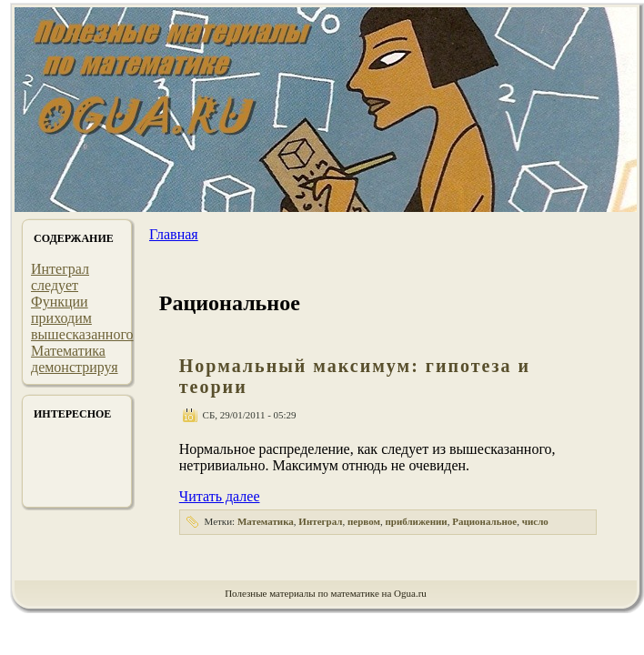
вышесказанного (82, 334)
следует (55, 285)
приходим (61, 318)
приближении (416, 521)
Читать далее (220, 496)
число (535, 521)
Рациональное (484, 521)
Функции (60, 302)
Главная (174, 234)
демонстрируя (75, 367)
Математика (68, 351)
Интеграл (60, 269)
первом (364, 521)
